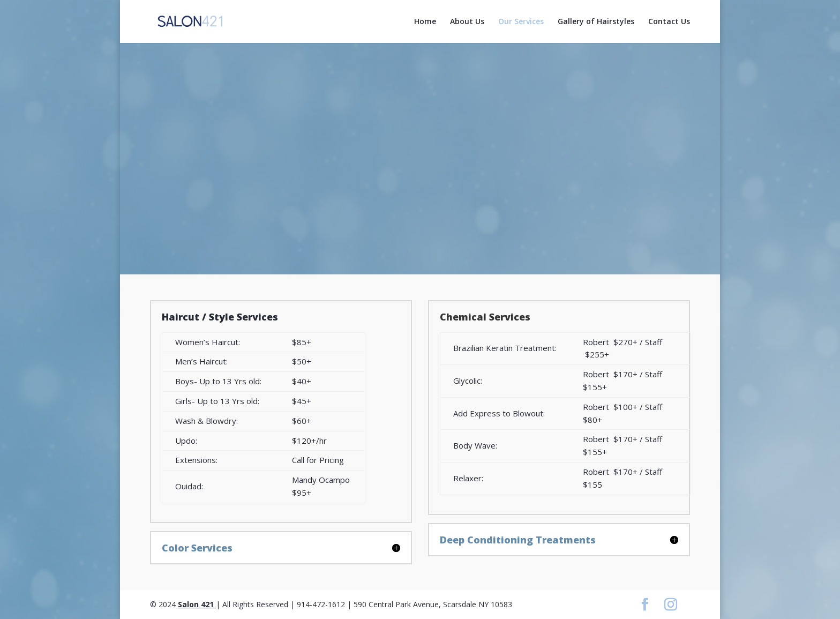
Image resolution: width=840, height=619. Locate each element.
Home (425, 22)
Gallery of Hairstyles (596, 22)
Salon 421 (197, 604)
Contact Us (669, 22)
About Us (467, 22)
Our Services (521, 22)
